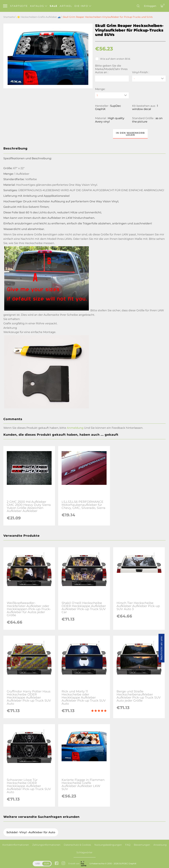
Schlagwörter (84, 852)
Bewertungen (142, 845)
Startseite (19, 6)
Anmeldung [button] (75, 428)
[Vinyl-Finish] (149, 79)
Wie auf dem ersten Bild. (113, 59)
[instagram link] (63, 864)
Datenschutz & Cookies (77, 845)
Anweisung (160, 845)
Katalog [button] (39, 6)
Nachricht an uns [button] (161, 648)
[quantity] (112, 95)
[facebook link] (57, 864)
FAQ (128, 845)
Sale (54, 6)
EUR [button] (47, 864)
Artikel (66, 6)
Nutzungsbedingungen (108, 845)
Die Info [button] (83, 6)
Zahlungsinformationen (46, 845)
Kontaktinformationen (16, 845)
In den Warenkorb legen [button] (130, 134)
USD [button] (38, 864)
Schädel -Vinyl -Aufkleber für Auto (31, 832)
